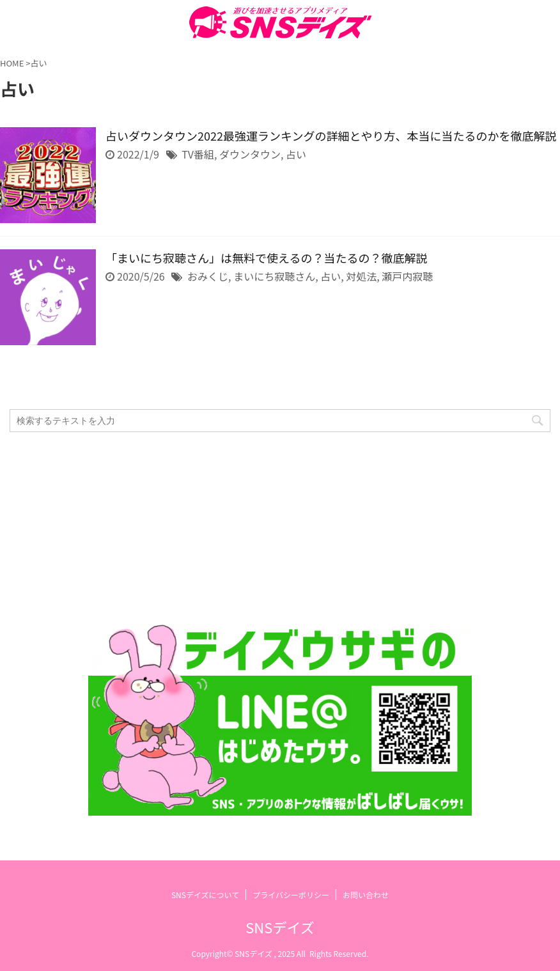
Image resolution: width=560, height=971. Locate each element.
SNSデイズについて (205, 895)
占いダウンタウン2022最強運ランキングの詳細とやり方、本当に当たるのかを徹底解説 (331, 136)
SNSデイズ (280, 927)
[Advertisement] (274, 528)
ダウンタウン (250, 154)
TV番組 (198, 154)
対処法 (361, 276)
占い (296, 154)
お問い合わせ (366, 895)
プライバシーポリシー (291, 895)
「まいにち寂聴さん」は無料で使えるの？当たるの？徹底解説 (266, 258)
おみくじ (208, 276)
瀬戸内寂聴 (407, 276)
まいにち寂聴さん (274, 276)
